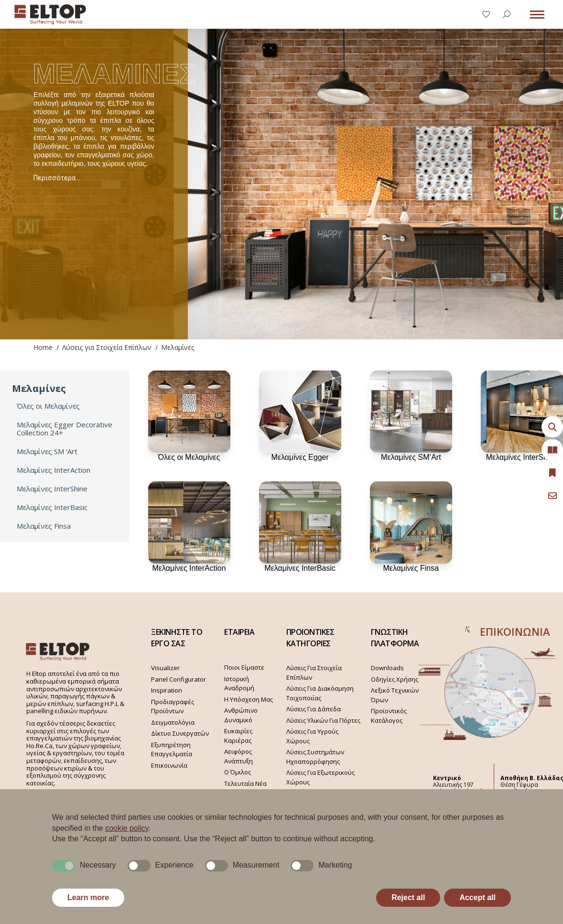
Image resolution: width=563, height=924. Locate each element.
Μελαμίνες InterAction (54, 470)
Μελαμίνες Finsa (44, 526)
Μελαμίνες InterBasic (52, 507)
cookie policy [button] (127, 828)
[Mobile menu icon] (537, 15)
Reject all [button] (408, 897)
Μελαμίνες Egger (300, 457)
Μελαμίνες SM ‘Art (47, 451)
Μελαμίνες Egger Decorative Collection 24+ (65, 429)
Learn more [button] (88, 897)
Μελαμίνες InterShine (52, 489)
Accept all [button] (477, 897)
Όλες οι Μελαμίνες (48, 406)
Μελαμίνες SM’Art (411, 457)
